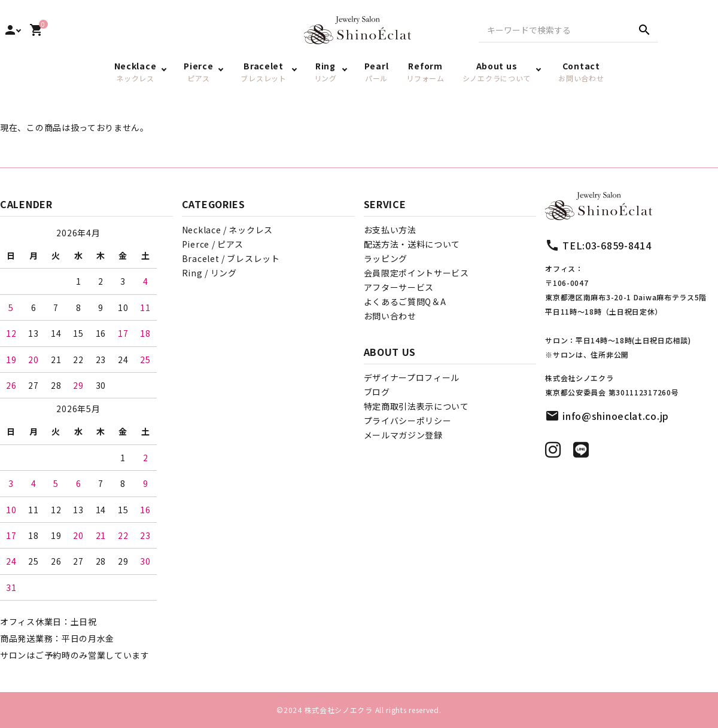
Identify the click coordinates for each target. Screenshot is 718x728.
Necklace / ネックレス (227, 230)
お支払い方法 (390, 230)
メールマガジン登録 (403, 435)
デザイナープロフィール (412, 377)
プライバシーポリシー (408, 421)
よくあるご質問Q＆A (405, 301)
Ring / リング (209, 273)
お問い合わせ (390, 316)
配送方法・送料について (412, 244)
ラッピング (386, 258)
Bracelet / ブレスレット (231, 258)
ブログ (377, 392)
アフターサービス (399, 287)
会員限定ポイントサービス (416, 273)
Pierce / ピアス (213, 244)
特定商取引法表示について (416, 406)
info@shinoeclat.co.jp (616, 416)
